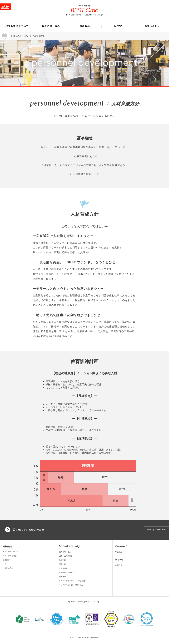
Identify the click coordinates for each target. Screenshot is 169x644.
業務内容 (6, 560)
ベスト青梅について (11, 552)
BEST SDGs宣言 (65, 556)
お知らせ (119, 565)
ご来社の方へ (8, 568)
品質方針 (62, 560)
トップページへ (5, 7)
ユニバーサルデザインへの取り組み (73, 581)
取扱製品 (119, 552)
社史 (4, 564)
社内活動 (62, 577)
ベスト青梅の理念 (10, 556)
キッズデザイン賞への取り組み (71, 585)
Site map (96, 602)
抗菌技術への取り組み (68, 573)
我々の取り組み (21, 36)
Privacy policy (84, 602)
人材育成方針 (64, 568)
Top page (71, 602)
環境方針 (62, 564)
